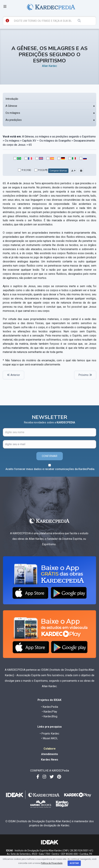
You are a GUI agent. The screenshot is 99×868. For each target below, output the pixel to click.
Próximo (85, 375)
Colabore (50, 749)
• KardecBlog (50, 716)
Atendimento (50, 754)
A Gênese (11, 106)
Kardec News (50, 760)
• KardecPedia (49, 707)
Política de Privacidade (52, 863)
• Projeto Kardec (49, 734)
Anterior (13, 375)
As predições (14, 120)
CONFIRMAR (50, 456)
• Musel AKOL (49, 738)
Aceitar (74, 863)
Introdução (12, 99)
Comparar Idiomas (58, 171)
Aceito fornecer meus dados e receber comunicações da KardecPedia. (50, 469)
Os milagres (13, 113)
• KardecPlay (49, 712)
